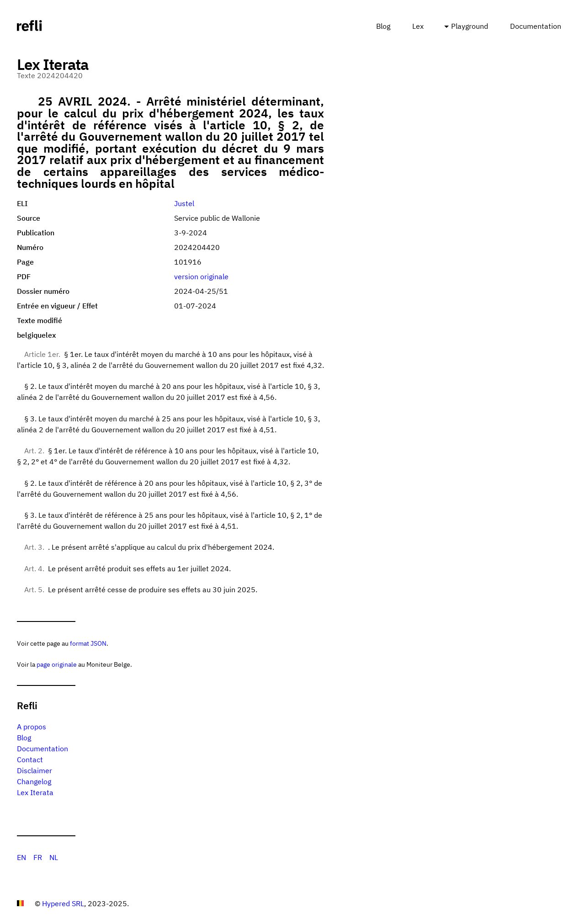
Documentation (536, 26)
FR (38, 857)
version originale (201, 276)
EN (21, 857)
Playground (470, 26)
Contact (30, 759)
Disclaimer (35, 770)
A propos (32, 727)
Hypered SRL (63, 903)
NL (54, 857)
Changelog (34, 781)
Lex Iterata (35, 792)
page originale (57, 664)
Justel (184, 203)
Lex (418, 26)
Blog (383, 26)
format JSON (88, 643)
